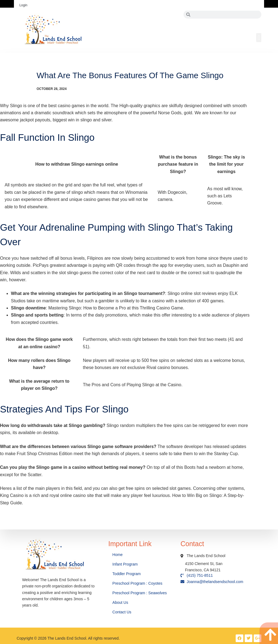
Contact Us (122, 612)
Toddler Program (127, 574)
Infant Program (125, 564)
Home (118, 555)
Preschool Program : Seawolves (140, 593)
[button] (259, 38)
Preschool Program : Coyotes (137, 583)
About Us (121, 602)
